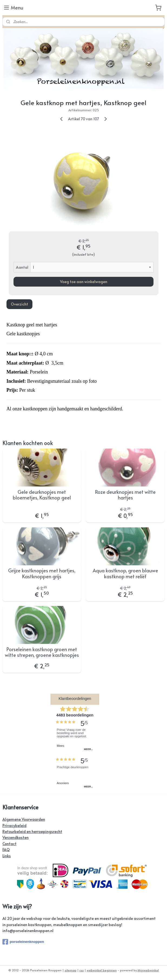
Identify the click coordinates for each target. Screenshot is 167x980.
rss (82, 970)
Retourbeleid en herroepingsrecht (32, 831)
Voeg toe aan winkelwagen (84, 282)
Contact (9, 844)
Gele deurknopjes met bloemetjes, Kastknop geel (42, 495)
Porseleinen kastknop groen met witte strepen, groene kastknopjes (42, 652)
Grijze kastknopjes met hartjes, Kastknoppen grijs (42, 573)
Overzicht (19, 304)
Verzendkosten (16, 837)
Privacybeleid (14, 825)
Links (7, 856)
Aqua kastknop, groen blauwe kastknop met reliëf (125, 573)
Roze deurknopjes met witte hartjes (125, 495)
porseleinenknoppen (23, 942)
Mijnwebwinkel (148, 970)
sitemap (71, 970)
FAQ (6, 850)
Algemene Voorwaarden (24, 819)
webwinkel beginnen (102, 970)
